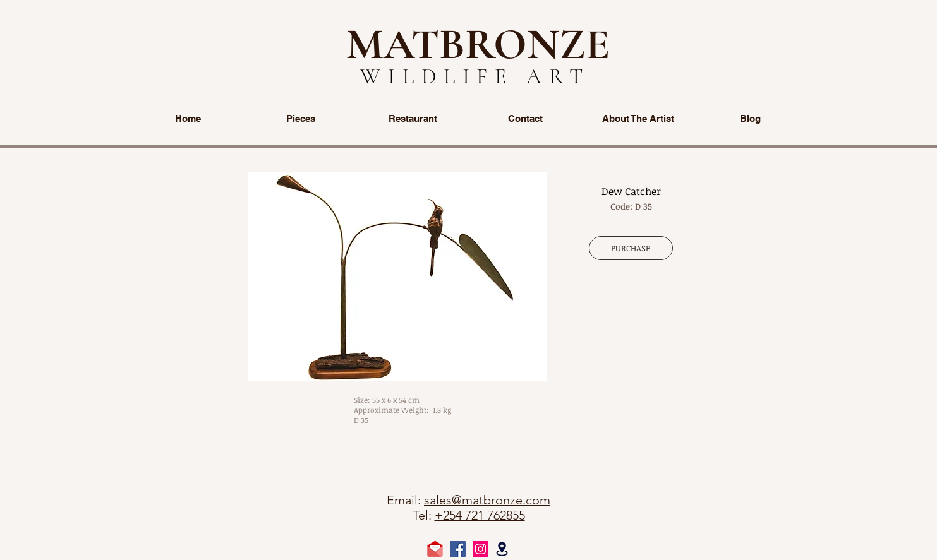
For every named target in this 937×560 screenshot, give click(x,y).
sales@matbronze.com (487, 500)
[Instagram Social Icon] (481, 549)
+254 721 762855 (480, 515)
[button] (397, 277)
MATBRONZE (478, 44)
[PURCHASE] (631, 248)
